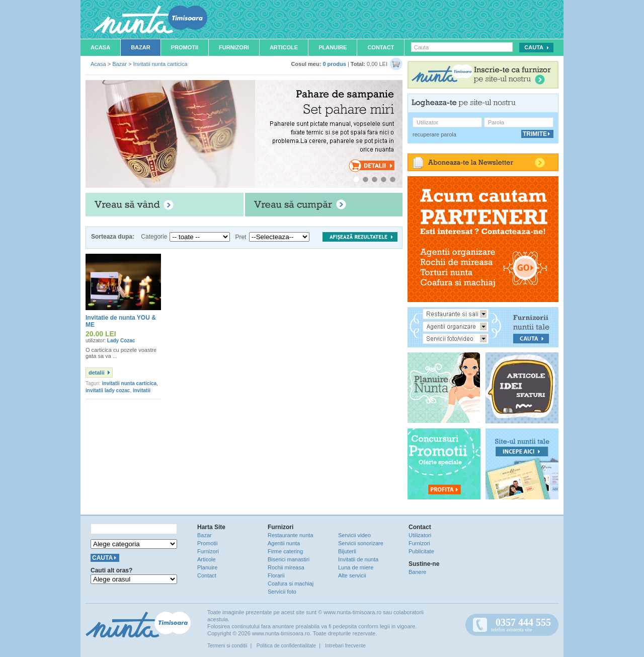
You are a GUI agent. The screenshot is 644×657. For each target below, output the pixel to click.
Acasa (100, 47)
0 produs (334, 64)
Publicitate (421, 551)
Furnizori (234, 47)
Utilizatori (420, 535)
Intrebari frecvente (345, 646)
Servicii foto (282, 592)
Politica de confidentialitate (286, 646)
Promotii (185, 47)
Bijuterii (347, 551)
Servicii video (354, 535)
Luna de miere (356, 567)
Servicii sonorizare (361, 543)
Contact (381, 47)
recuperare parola (434, 134)
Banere (417, 572)
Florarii (276, 575)
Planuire (333, 47)
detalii (97, 373)
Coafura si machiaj (291, 583)
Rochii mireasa (286, 567)
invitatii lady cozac (108, 390)
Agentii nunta (284, 543)
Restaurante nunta (291, 535)
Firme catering (285, 551)
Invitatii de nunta (358, 559)
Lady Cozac (121, 341)
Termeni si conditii (227, 646)
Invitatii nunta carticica (160, 64)
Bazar (141, 47)
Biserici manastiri (289, 559)
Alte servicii (352, 575)
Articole (284, 47)
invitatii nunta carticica (129, 383)
